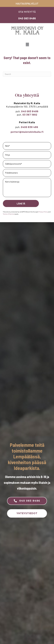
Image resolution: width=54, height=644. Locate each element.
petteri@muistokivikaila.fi (27, 132)
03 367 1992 (30, 115)
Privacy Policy (43, 212)
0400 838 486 (30, 127)
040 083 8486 (27, 18)
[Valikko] (27, 44)
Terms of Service (9, 214)
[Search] (27, 74)
